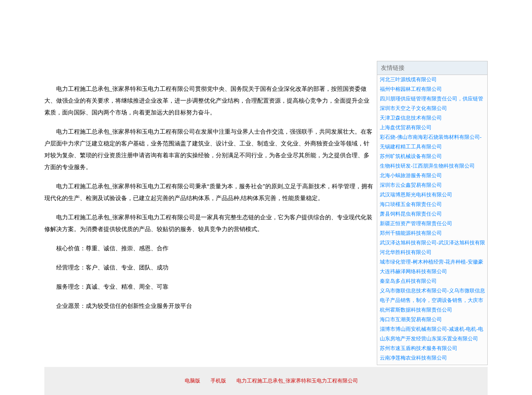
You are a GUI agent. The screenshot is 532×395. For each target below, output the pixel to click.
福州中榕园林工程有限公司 (411, 89)
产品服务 (201, 52)
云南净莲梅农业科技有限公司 (413, 358)
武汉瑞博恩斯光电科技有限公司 (416, 195)
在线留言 (467, 52)
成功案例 (245, 52)
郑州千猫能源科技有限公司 (411, 233)
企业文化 (157, 52)
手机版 (218, 381)
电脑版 (192, 381)
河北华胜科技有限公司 (406, 252)
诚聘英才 (334, 52)
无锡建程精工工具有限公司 (411, 147)
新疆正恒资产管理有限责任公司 (416, 224)
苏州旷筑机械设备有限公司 (411, 156)
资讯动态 (423, 52)
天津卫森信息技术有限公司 (411, 118)
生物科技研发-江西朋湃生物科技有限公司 (427, 166)
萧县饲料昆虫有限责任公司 (411, 214)
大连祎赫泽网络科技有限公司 (413, 272)
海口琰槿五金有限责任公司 (411, 204)
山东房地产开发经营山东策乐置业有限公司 (429, 339)
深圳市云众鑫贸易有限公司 (411, 185)
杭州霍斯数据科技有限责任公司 (416, 310)
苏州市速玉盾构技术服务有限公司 (419, 348)
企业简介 (112, 52)
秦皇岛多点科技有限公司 (408, 281)
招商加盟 (290, 52)
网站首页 (68, 52)
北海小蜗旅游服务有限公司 (411, 176)
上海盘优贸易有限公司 (406, 128)
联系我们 (378, 52)
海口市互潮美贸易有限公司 (411, 320)
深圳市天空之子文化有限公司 (413, 108)
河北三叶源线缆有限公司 (408, 80)
